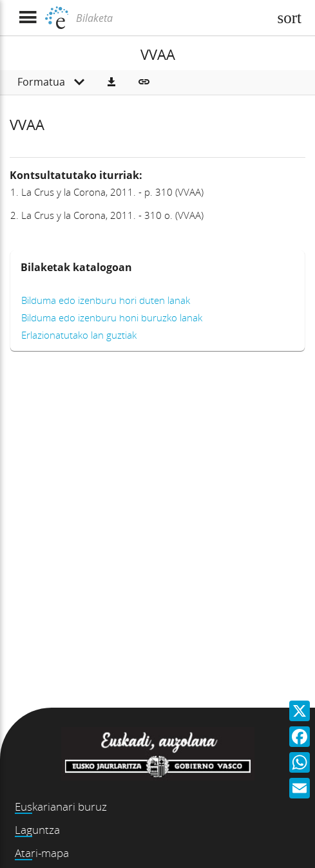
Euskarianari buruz (61, 807)
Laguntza (37, 830)
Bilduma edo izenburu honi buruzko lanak (112, 317)
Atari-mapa (42, 853)
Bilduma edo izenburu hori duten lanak (106, 300)
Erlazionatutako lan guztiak (79, 335)
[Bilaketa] (171, 18)
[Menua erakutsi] (27, 18)
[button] (111, 82)
